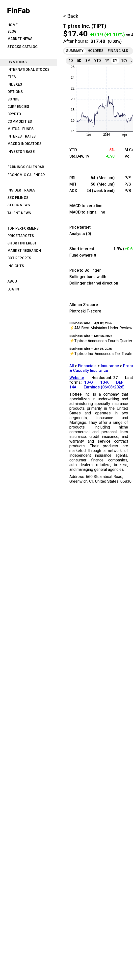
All (72, 366)
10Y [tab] (124, 61)
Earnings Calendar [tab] (26, 167)
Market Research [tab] (24, 251)
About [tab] (13, 281)
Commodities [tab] (20, 121)
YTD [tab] (98, 61)
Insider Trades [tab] (22, 190)
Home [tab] (13, 25)
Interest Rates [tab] (22, 136)
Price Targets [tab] (21, 236)
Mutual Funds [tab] (21, 129)
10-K (105, 382)
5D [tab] (79, 61)
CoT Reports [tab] (19, 258)
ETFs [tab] (12, 77)
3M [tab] (88, 61)
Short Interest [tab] (22, 243)
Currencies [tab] (18, 107)
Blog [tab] (12, 31)
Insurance (110, 366)
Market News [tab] (20, 39)
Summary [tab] (75, 51)
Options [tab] (15, 92)
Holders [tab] (96, 51)
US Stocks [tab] (17, 62)
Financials (87, 366)
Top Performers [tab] (23, 228)
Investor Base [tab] (21, 152)
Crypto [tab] (14, 114)
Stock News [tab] (19, 205)
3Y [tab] (115, 61)
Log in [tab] (13, 289)
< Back (71, 16)
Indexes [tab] (15, 84)
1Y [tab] (107, 61)
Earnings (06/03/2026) (104, 387)
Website (77, 378)
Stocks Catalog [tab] (23, 47)
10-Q (89, 382)
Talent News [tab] (19, 213)
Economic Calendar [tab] (26, 175)
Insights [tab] (16, 266)
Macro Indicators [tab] (25, 144)
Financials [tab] (118, 51)
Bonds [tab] (13, 99)
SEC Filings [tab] (18, 198)
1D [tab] (71, 61)
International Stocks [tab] (28, 70)
